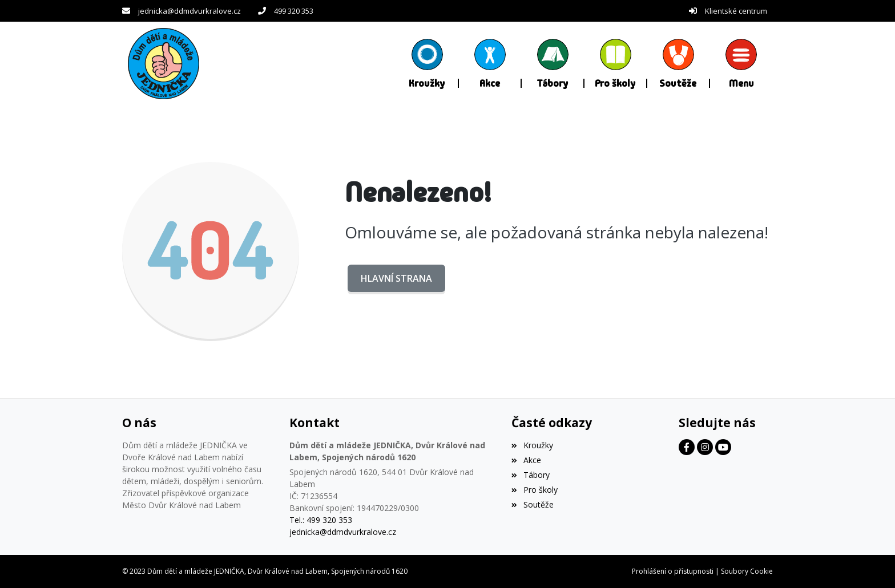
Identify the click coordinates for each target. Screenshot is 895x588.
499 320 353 (294, 11)
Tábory (530, 475)
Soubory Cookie (747, 571)
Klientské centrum (736, 11)
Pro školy (534, 490)
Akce (526, 460)
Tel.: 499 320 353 (321, 520)
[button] (741, 63)
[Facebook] (687, 447)
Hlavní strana (396, 278)
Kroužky (532, 445)
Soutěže (532, 504)
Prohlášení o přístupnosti (673, 571)
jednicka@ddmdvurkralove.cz (190, 11)
